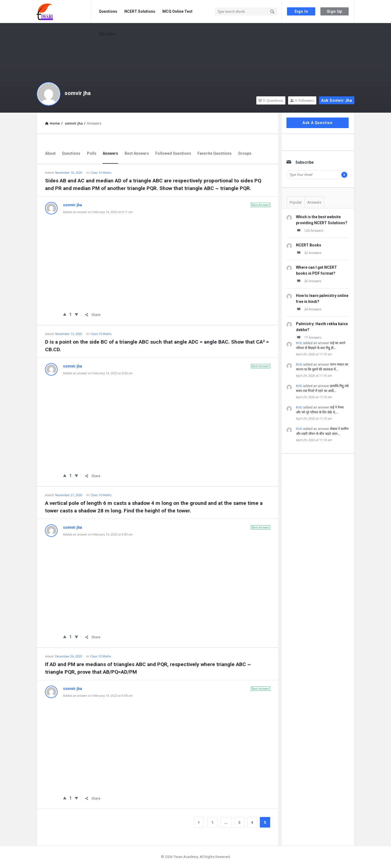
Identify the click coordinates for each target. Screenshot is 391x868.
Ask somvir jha (337, 100)
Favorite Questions (215, 153)
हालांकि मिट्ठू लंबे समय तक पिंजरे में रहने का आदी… (322, 388)
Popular (296, 202)
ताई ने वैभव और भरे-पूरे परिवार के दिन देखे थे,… (320, 410)
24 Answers (309, 309)
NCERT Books (309, 245)
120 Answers (310, 231)
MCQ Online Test (177, 11)
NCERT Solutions (140, 11)
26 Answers (309, 281)
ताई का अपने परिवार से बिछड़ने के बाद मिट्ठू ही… (321, 345)
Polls (92, 153)
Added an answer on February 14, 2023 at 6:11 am (98, 212)
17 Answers (309, 338)
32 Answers (309, 253)
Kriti (299, 343)
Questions (108, 11)
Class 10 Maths (101, 172)
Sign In (301, 11)
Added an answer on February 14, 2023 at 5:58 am (98, 696)
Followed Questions (173, 153)
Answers (110, 153)
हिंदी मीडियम (108, 34)
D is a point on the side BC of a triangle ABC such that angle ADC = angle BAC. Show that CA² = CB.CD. (157, 346)
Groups (245, 153)
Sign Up (335, 11)
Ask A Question (318, 123)
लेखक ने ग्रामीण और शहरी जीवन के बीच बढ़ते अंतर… (322, 431)
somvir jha (78, 93)
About (50, 153)
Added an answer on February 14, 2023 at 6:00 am (98, 373)
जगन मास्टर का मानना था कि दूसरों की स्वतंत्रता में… (322, 367)
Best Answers (137, 153)
